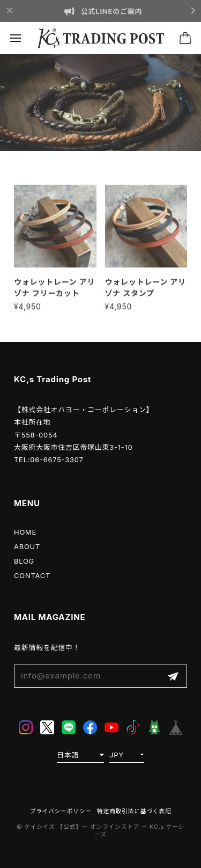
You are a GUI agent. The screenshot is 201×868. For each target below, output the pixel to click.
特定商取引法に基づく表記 (134, 811)
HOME (25, 532)
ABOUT (27, 546)
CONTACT (32, 575)
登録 (173, 676)
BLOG (24, 561)
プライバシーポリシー (61, 811)
